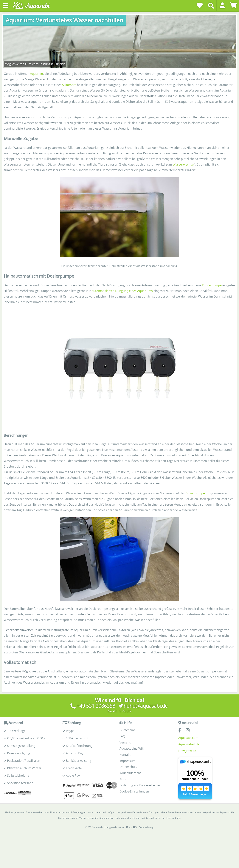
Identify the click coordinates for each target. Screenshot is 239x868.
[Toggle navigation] (6, 6)
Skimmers (69, 85)
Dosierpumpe (212, 285)
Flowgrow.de (187, 751)
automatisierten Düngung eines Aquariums (122, 291)
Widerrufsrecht (130, 773)
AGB (122, 779)
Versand (125, 742)
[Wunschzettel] (200, 5)
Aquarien (37, 74)
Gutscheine (128, 730)
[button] (222, 5)
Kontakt (125, 755)
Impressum (128, 761)
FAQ (122, 736)
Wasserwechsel (184, 164)
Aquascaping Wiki (132, 749)
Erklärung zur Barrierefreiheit (140, 785)
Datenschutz (128, 767)
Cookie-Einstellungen (134, 791)
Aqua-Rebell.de (189, 744)
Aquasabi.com (188, 738)
